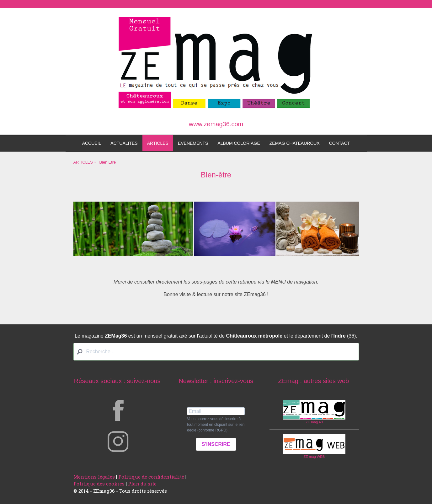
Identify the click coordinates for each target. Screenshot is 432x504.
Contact (340, 143)
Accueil (92, 143)
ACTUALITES (124, 143)
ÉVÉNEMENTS (193, 143)
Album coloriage (239, 143)
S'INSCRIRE (216, 444)
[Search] (216, 352)
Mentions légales (94, 477)
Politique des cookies (99, 484)
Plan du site (142, 484)
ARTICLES (158, 143)
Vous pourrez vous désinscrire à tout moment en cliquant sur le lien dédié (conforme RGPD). (216, 425)
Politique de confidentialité (151, 477)
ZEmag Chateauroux (295, 143)
